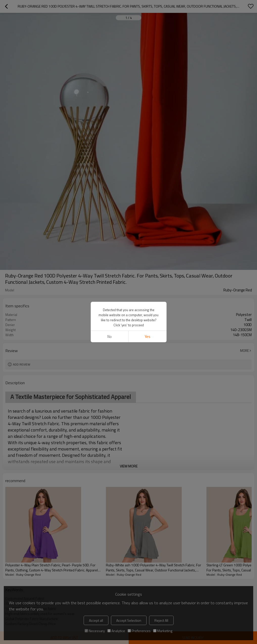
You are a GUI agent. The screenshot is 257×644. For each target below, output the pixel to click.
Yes (147, 337)
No (110, 337)
